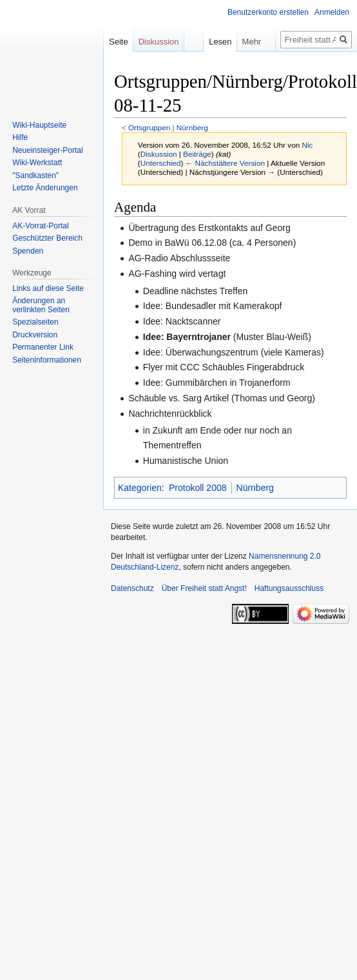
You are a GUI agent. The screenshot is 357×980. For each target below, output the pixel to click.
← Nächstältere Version (225, 163)
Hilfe (20, 137)
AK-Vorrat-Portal (40, 226)
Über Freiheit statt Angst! (204, 588)
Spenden (28, 251)
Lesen (211, 42)
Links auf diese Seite (48, 288)
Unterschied (161, 163)
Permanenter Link (43, 347)
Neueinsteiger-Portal (47, 150)
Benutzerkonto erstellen (268, 12)
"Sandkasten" (35, 175)
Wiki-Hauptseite (39, 125)
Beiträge (197, 154)
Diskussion (159, 154)
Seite (119, 42)
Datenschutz (132, 588)
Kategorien (140, 488)
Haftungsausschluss (289, 588)
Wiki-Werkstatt (37, 163)
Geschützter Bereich (47, 238)
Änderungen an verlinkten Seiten (41, 305)
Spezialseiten (35, 322)
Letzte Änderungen (45, 188)
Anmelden (332, 12)
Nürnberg (192, 127)
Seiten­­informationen (47, 360)
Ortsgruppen (149, 127)
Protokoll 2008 (198, 488)
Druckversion (35, 335)
